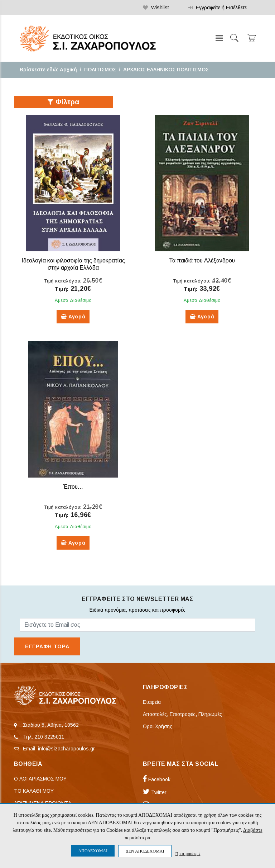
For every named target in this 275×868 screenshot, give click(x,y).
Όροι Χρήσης (158, 726)
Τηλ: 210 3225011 (44, 737)
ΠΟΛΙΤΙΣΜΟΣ (100, 70)
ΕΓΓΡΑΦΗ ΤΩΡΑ (47, 646)
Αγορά (73, 317)
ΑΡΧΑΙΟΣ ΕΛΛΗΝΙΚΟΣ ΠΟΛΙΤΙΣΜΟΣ (166, 70)
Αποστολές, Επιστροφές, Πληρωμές (182, 714)
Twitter (155, 792)
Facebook (157, 779)
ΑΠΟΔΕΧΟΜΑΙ (93, 851)
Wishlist (156, 8)
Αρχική (68, 70)
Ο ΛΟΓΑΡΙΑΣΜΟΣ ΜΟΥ (40, 779)
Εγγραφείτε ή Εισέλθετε (218, 8)
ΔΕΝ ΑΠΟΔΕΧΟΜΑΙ (145, 851)
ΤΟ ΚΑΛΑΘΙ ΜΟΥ (34, 791)
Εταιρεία (152, 702)
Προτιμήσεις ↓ (188, 853)
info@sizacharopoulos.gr (66, 749)
